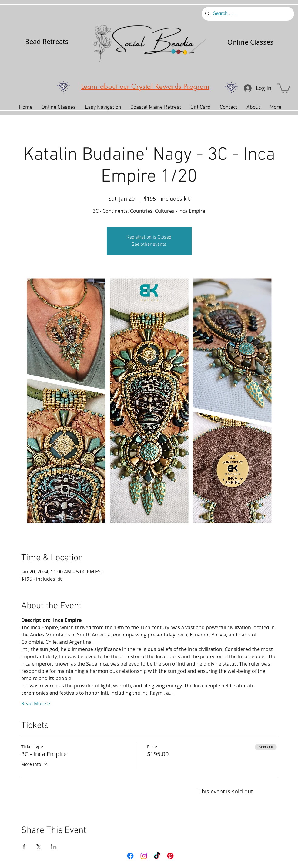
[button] (284, 88)
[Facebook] (130, 856)
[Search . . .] (247, 14)
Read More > (36, 703)
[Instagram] (144, 856)
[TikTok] (157, 856)
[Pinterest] (170, 856)
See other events (149, 245)
